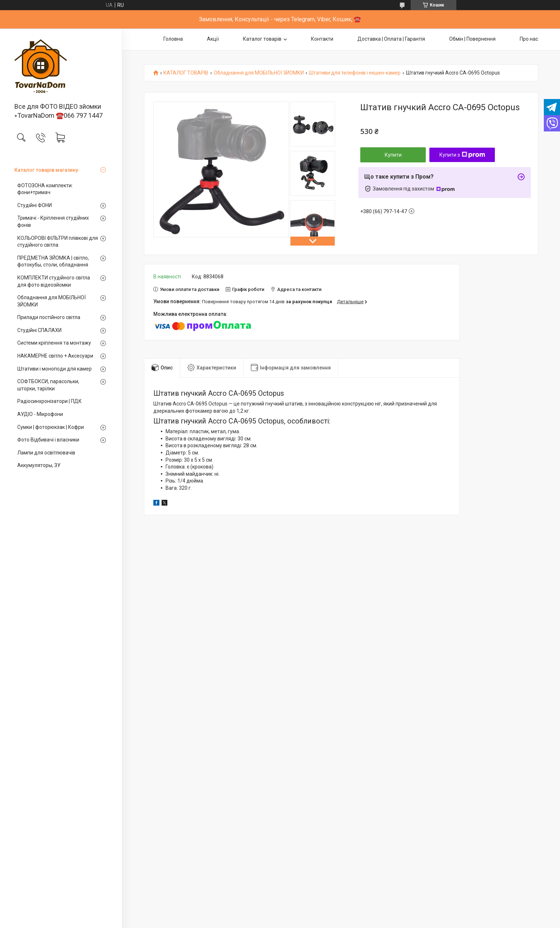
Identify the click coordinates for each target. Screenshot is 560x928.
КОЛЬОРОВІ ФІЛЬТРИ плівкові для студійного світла (58, 242)
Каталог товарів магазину (46, 170)
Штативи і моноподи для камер (55, 369)
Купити (393, 155)
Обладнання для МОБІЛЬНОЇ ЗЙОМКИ (51, 301)
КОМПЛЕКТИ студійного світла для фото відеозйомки (54, 281)
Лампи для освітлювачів (46, 453)
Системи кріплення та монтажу (54, 343)
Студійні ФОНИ (35, 205)
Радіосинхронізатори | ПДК (49, 401)
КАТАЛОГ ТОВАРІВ (186, 73)
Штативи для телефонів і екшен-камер (355, 73)
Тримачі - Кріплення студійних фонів (53, 221)
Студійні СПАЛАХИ (39, 330)
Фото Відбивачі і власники (48, 440)
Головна (173, 39)
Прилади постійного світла (49, 317)
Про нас (529, 39)
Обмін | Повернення (472, 39)
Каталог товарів (262, 39)
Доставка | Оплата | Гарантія (391, 39)
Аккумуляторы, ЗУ (39, 465)
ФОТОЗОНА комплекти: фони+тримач (45, 189)
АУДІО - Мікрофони (40, 414)
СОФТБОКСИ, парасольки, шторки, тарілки (48, 385)
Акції (213, 39)
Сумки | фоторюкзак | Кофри (51, 427)
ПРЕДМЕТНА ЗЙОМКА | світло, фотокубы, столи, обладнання (53, 261)
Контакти (322, 39)
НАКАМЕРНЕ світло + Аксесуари (55, 356)
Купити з (462, 155)
